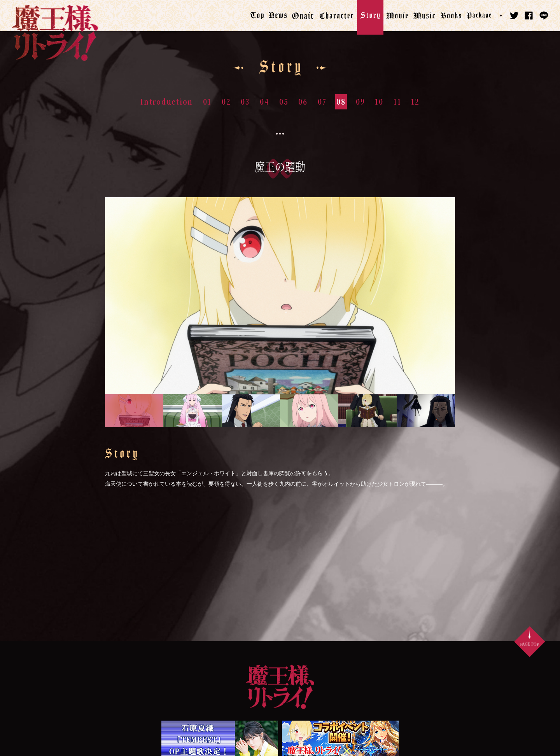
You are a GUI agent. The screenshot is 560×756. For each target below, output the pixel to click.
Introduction (167, 101)
